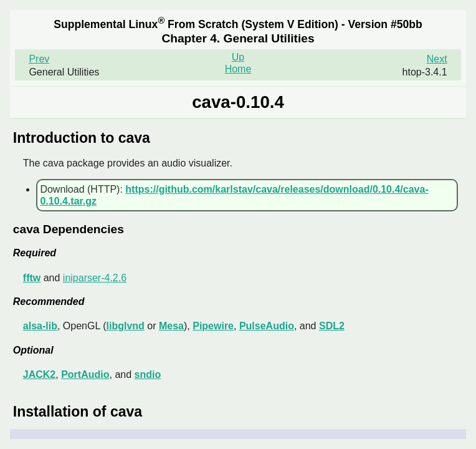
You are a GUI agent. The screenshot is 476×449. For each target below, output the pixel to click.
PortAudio (85, 374)
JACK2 (39, 374)
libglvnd (126, 326)
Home (238, 69)
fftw (32, 278)
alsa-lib (40, 326)
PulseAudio (267, 326)
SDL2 (332, 326)
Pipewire (213, 326)
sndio (148, 374)
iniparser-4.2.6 (95, 278)
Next (437, 59)
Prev (39, 59)
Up (238, 57)
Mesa (171, 326)
